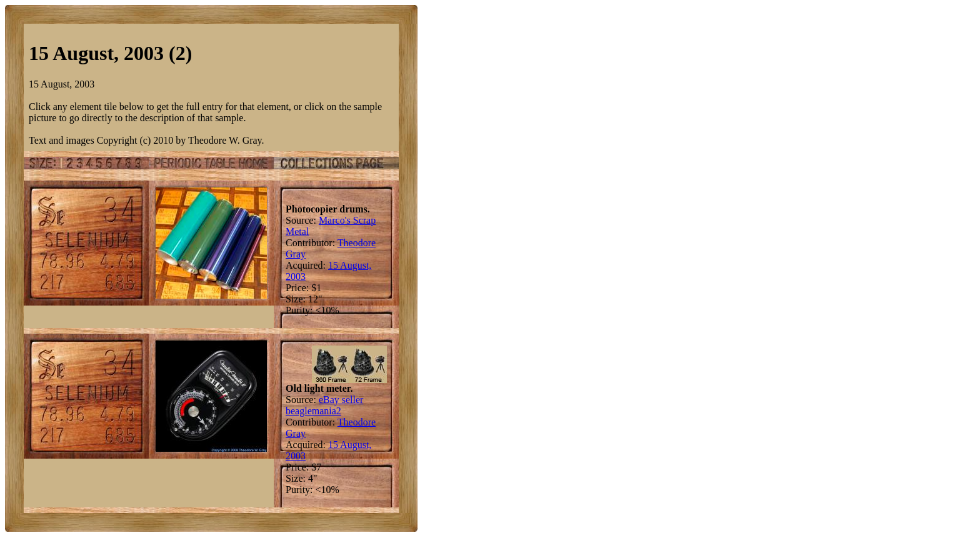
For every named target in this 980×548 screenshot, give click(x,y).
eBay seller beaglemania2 (324, 405)
